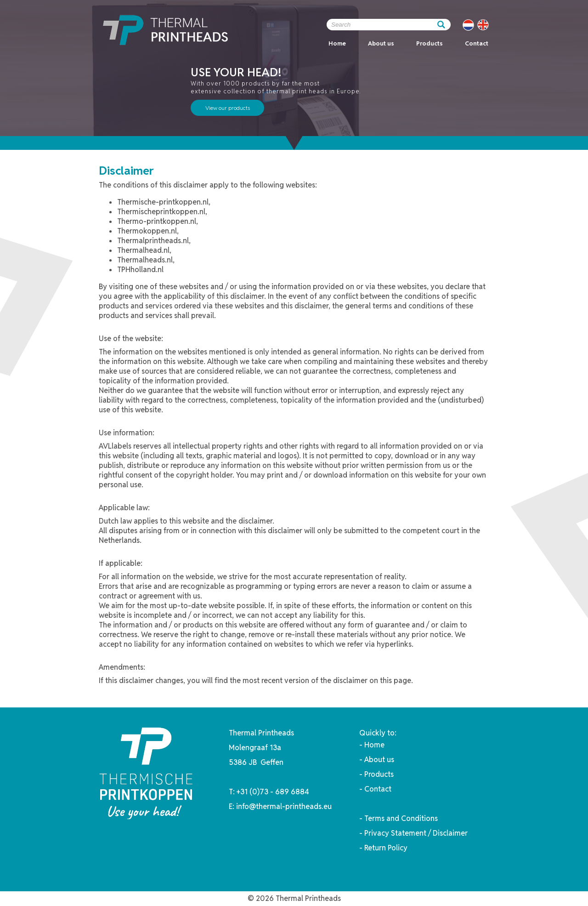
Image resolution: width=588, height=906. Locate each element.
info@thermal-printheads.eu (284, 806)
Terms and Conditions (401, 818)
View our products (228, 108)
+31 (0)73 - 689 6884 (273, 792)
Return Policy (386, 848)
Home (337, 43)
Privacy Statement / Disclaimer (416, 833)
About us (381, 43)
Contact (477, 43)
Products (430, 43)
